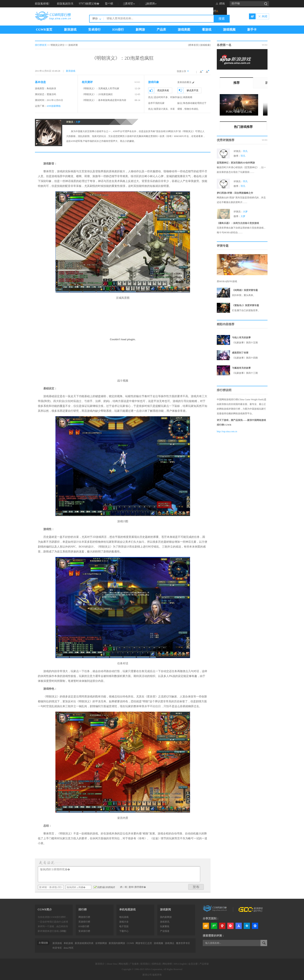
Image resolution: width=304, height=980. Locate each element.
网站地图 (123, 964)
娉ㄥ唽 (124, 887)
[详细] (63, 931)
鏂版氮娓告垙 (65, 4)
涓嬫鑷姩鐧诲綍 (104, 887)
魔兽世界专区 (183, 943)
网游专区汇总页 (144, 943)
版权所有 (157, 975)
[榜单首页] (194, 45)
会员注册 (193, 964)
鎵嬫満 (151, 4)
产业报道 (165, 931)
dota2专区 (69, 948)
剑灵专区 (57, 948)
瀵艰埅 (129, 4)
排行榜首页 (41, 45)
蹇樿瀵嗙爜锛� (137, 887)
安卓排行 (94, 30)
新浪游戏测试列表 (84, 943)
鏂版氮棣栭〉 (43, 4)
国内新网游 (166, 917)
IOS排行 (118, 30)
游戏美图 (184, 30)
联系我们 (145, 964)
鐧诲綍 (219, 7)
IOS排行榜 (84, 926)
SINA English (180, 964)
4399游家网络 (54, 106)
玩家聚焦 (165, 926)
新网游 (140, 30)
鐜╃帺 (109, 4)
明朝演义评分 (58, 45)
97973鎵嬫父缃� (89, 4)
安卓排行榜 (84, 931)
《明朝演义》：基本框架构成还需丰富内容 (104, 100)
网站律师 (167, 964)
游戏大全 (124, 922)
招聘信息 (156, 964)
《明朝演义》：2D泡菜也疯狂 (97, 94)
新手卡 (252, 30)
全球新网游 (101, 943)
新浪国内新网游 (117, 943)
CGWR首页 (44, 30)
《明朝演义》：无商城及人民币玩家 (100, 88)
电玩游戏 (124, 917)
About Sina (112, 964)
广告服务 (134, 964)
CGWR (130, 943)
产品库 (161, 30)
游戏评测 (73, 45)
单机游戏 (68, 943)
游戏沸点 (170, 943)
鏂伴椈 (236, 3)
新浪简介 (100, 964)
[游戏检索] (205, 45)
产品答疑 (204, 964)
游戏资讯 (165, 922)
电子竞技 (124, 926)
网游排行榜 (84, 917)
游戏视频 (229, 30)
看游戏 (207, 30)
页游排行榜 (84, 922)
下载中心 (124, 931)
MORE (137, 82)
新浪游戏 (70, 30)
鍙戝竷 (196, 887)
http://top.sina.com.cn (227, 431)
